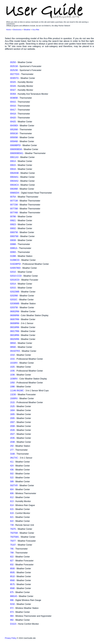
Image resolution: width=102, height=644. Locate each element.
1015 (12, 359)
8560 (12, 580)
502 (12, 474)
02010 (13, 272)
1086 (12, 387)
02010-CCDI (16, 276)
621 (12, 517)
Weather (27, 30)
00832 (13, 228)
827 (12, 561)
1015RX (14, 363)
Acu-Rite (36, 30)
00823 (13, 224)
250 (12, 446)
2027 (12, 434)
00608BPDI (15, 145)
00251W (14, 66)
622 (12, 521)
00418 (13, 114)
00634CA (14, 185)
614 (12, 505)
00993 (13, 252)
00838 (13, 240)
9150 (12, 604)
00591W (14, 133)
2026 (12, 430)
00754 (13, 197)
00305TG (14, 78)
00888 (13, 244)
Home (9, 30)
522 (12, 478)
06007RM (15, 319)
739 (12, 525)
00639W (14, 189)
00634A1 (14, 177)
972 (12, 608)
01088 (13, 256)
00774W (14, 213)
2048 (12, 442)
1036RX (14, 379)
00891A (14, 248)
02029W (14, 296)
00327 (13, 90)
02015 (13, 288)
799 (12, 553)
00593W (14, 137)
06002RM (15, 311)
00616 (13, 169)
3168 (12, 454)
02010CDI (15, 280)
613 (12, 501)
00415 (13, 102)
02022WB (15, 292)
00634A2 (14, 181)
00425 (13, 122)
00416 (13, 106)
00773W (14, 209)
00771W (14, 201)
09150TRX (15, 351)
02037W (14, 307)
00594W (14, 141)
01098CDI (15, 260)
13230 (13, 395)
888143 (14, 596)
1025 (12, 367)
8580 (12, 588)
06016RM (15, 327)
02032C (14, 300)
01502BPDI (15, 264)
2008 (12, 426)
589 (12, 482)
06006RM (15, 315)
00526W (14, 130)
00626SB (14, 173)
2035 (12, 438)
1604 (12, 410)
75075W (14, 533)
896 (12, 600)
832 (12, 565)
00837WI (14, 236)
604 (12, 489)
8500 (12, 569)
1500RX (14, 398)
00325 (13, 82)
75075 (13, 529)
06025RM (15, 339)
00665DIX (15, 193)
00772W (14, 205)
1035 (12, 371)
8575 (12, 584)
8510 (12, 576)
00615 (13, 165)
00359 (13, 94)
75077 (13, 541)
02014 (13, 284)
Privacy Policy (11, 638)
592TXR (14, 485)
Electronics (17, 30)
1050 (12, 383)
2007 (12, 422)
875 (12, 592)
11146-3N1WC (17, 391)
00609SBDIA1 (17, 153)
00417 (13, 110)
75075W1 (15, 537)
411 (12, 462)
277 (12, 450)
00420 (13, 118)
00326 (13, 86)
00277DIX (15, 74)
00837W (14, 232)
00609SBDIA (16, 149)
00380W (14, 98)
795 (12, 549)
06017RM (15, 331)
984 (12, 616)
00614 (13, 161)
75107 (13, 545)
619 (12, 513)
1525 (12, 406)
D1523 (13, 624)
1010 (12, 355)
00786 (13, 217)
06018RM (15, 335)
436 (12, 470)
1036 (12, 375)
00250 (13, 62)
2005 (12, 418)
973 (12, 612)
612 (12, 497)
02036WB (15, 304)
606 (12, 493)
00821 (13, 220)
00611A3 (14, 157)
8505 (12, 572)
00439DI (14, 126)
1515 (12, 402)
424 (12, 466)
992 (12, 620)
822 (12, 557)
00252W (14, 70)
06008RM (15, 323)
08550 (13, 343)
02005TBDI (15, 268)
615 (12, 509)
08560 (13, 347)
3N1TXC (14, 458)
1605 (12, 414)
